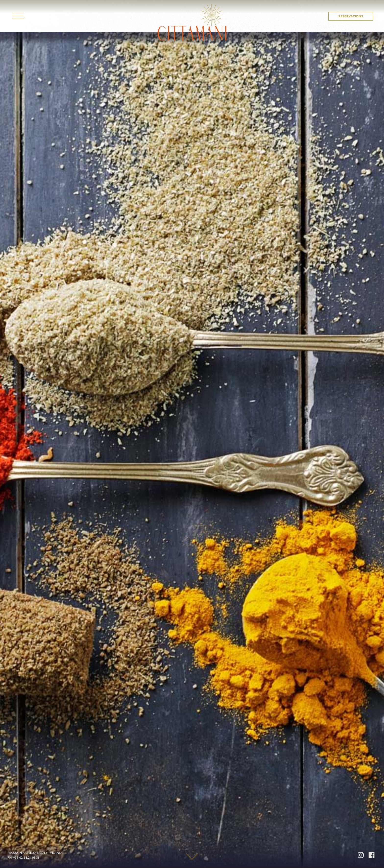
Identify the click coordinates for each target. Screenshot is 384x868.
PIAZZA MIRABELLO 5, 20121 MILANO (35, 852)
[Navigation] (18, 16)
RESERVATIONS (351, 16)
